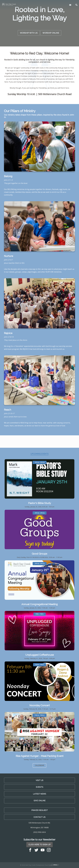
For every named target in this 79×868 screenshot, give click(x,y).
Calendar (39, 765)
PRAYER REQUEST (40, 810)
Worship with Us (29, 33)
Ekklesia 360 (55, 865)
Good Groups (39, 554)
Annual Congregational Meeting (40, 604)
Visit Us (39, 780)
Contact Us (39, 817)
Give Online (40, 801)
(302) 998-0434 (39, 832)
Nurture (9, 256)
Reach (8, 410)
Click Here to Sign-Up (39, 845)
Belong (8, 176)
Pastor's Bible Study (40, 503)
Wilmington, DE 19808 (39, 827)
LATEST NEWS (40, 794)
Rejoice (8, 333)
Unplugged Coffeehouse (40, 655)
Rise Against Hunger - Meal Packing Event (40, 756)
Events (40, 787)
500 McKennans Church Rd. (39, 823)
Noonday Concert (40, 705)
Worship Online (51, 33)
